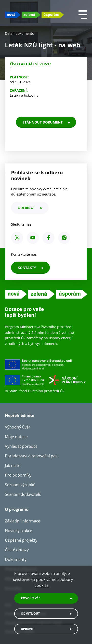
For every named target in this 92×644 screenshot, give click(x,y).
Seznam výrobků (20, 485)
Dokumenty (16, 559)
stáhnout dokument (43, 122)
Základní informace (23, 521)
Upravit (27, 629)
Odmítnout (30, 614)
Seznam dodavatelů (23, 494)
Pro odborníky (18, 475)
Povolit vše (31, 598)
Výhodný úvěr (18, 427)
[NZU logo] (34, 15)
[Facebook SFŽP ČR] (48, 238)
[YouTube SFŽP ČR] (33, 238)
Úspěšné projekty (21, 540)
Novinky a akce (19, 531)
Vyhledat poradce (21, 446)
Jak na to (13, 465)
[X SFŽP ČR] (17, 238)
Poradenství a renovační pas (31, 456)
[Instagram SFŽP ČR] (64, 238)
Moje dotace (16, 437)
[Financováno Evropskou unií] (46, 374)
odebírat (26, 208)
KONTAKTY (27, 268)
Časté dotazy (17, 550)
